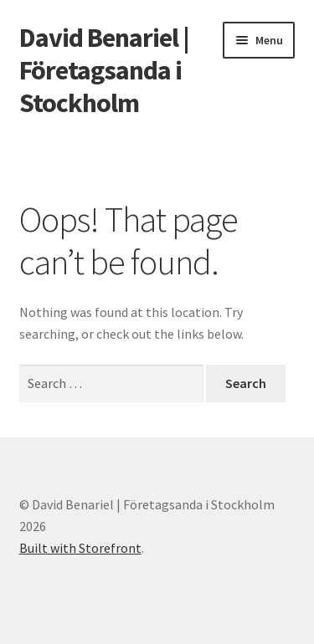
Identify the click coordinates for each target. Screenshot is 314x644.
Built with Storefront (80, 548)
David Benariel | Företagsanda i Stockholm (104, 70)
